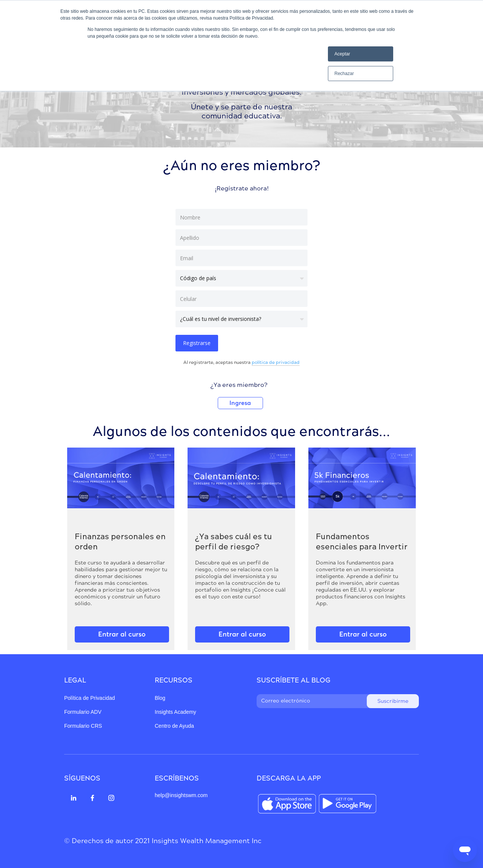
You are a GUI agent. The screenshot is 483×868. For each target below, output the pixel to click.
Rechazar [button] (344, 74)
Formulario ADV (83, 712)
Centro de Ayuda (174, 726)
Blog (160, 698)
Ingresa (240, 403)
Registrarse (197, 343)
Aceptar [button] (342, 54)
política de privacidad (276, 363)
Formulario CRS (83, 726)
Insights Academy (175, 712)
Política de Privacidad (90, 698)
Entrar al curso (122, 635)
